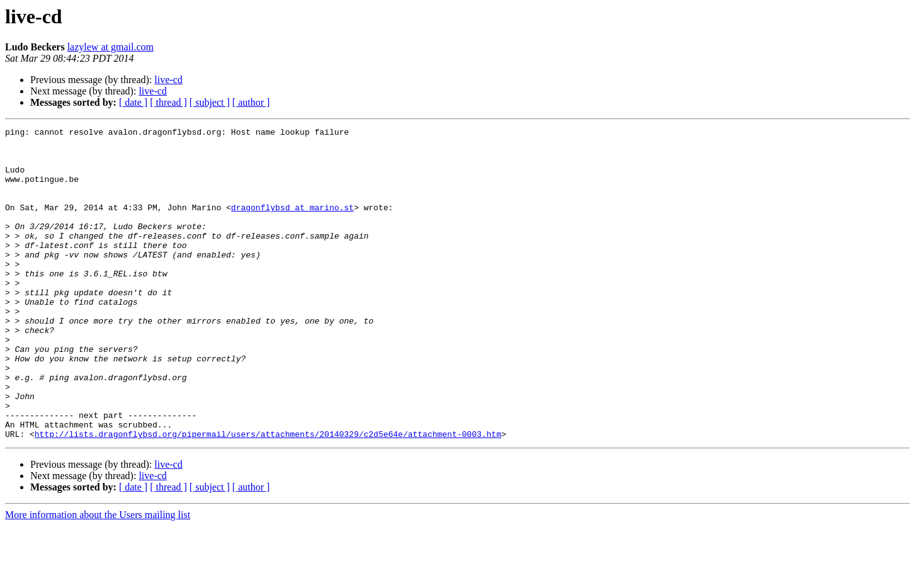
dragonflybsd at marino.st (293, 224)
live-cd (168, 80)
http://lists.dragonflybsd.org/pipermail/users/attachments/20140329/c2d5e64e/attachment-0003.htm (268, 496)
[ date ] (133, 102)
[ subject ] (210, 102)
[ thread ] (168, 102)
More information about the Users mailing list (98, 577)
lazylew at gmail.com (111, 47)
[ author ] (251, 102)
